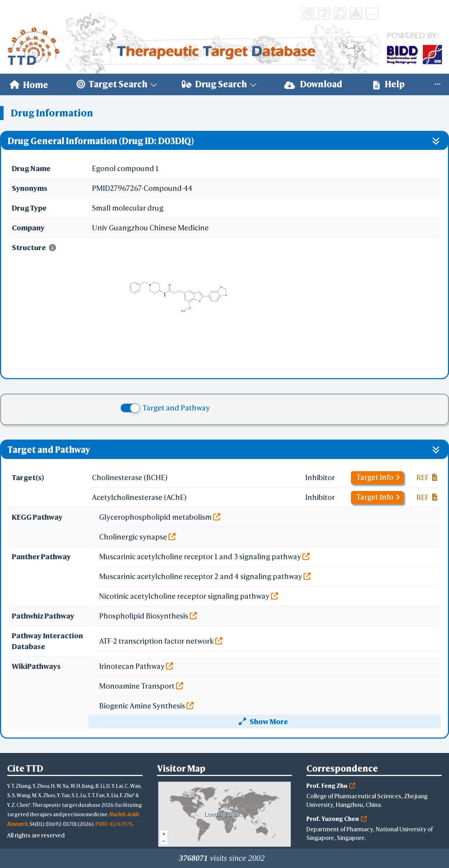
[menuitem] (29, 84)
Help (389, 84)
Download (313, 84)
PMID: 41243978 (114, 824)
